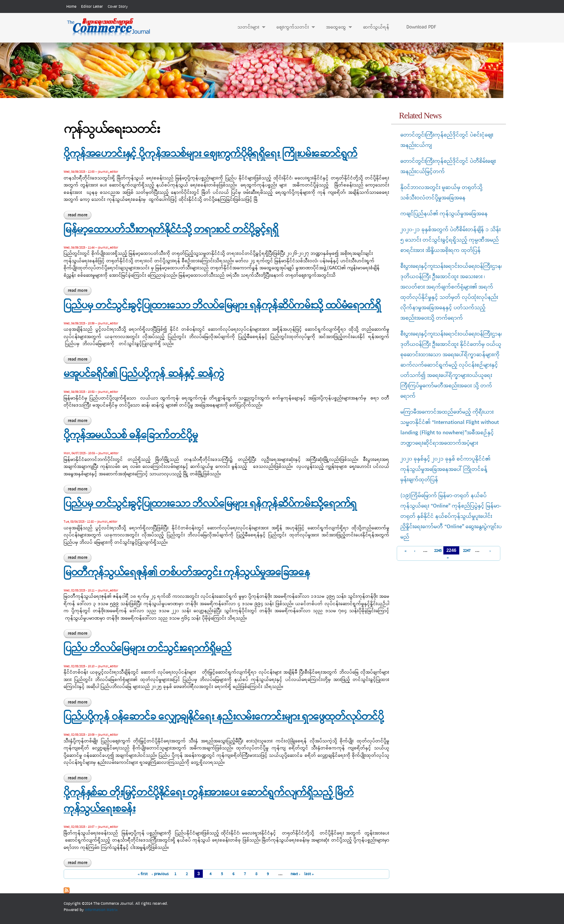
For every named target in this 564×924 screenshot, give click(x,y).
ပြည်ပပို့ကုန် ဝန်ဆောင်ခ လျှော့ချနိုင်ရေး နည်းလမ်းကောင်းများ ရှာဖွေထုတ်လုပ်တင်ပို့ (224, 717)
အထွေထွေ (335, 27)
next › (296, 874)
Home (71, 7)
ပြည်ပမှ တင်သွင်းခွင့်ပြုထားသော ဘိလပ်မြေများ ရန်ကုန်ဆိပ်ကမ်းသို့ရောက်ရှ (210, 504)
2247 (466, 551)
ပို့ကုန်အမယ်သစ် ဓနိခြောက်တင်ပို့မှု (131, 436)
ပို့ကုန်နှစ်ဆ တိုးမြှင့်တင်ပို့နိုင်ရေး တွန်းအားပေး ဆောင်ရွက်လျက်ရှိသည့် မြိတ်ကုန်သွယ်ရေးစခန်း (209, 801)
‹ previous (160, 874)
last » (309, 874)
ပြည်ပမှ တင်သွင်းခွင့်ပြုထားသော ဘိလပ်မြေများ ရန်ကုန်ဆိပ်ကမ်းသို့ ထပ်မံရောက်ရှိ (222, 306)
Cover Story (118, 7)
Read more (80, 215)
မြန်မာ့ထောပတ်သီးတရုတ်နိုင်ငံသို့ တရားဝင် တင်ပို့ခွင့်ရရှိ (171, 230)
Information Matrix (101, 910)
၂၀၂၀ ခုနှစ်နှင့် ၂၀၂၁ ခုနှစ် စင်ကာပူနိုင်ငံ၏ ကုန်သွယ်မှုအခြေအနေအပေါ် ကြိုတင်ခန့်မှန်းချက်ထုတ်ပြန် (445, 469)
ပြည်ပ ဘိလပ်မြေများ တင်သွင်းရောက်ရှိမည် (147, 649)
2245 (437, 551)
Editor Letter (92, 7)
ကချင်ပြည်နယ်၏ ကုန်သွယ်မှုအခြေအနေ (444, 214)
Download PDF (421, 27)
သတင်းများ (248, 27)
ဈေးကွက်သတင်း (292, 27)
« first (143, 874)
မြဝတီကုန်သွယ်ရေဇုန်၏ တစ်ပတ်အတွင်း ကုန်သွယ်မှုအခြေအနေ (187, 573)
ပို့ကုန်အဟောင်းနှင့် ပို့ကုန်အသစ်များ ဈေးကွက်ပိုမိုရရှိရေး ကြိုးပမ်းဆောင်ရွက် (211, 154)
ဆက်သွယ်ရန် (376, 27)
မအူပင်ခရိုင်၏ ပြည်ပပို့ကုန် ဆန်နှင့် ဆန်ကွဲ (144, 374)
